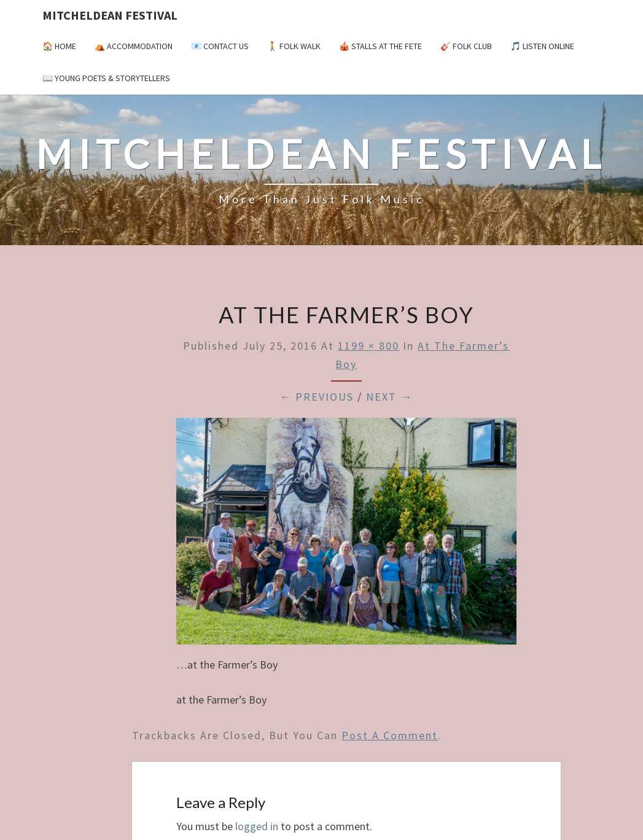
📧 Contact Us (220, 46)
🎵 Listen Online (542, 46)
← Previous (317, 397)
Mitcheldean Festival (110, 15)
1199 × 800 (368, 346)
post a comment (390, 735)
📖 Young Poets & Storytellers (106, 78)
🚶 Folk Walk (294, 46)
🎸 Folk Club (466, 46)
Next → (389, 397)
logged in (257, 826)
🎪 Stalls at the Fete (380, 46)
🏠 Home (59, 46)
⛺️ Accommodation (134, 46)
